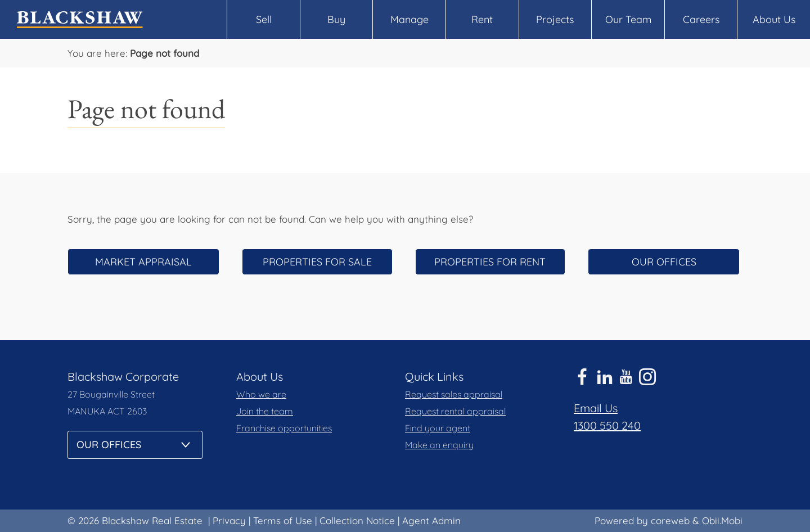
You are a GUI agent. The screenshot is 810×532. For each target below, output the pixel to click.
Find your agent (438, 428)
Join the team (265, 411)
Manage (409, 19)
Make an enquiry (439, 445)
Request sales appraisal (454, 394)
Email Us (596, 408)
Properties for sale (317, 262)
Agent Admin (431, 520)
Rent (482, 19)
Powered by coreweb (642, 520)
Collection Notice (357, 520)
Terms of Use (283, 520)
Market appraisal (143, 262)
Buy (336, 19)
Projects (555, 19)
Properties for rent (490, 262)
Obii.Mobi (722, 520)
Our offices (664, 262)
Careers (701, 19)
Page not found (165, 53)
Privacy (229, 520)
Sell (264, 19)
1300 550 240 (607, 425)
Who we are (261, 394)
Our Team (628, 19)
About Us (774, 19)
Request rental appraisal (455, 411)
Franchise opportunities (284, 428)
